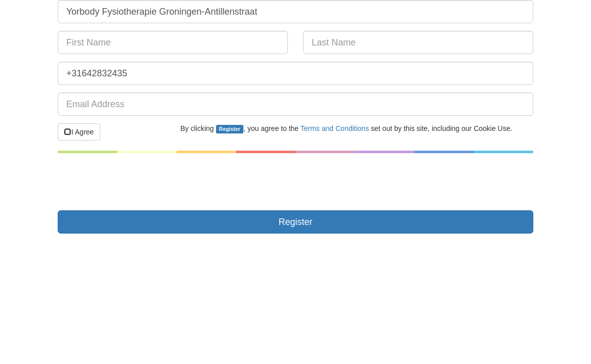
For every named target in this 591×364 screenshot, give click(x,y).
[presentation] (135, 183)
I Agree (79, 132)
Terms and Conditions (335, 128)
